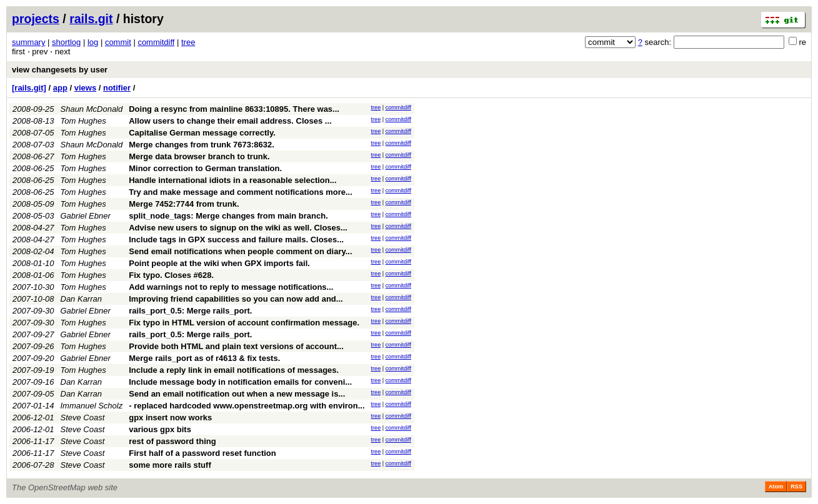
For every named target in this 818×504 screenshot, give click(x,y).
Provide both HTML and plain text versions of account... (236, 346)
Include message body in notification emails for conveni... (240, 382)
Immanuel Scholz (92, 406)
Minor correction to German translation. (205, 168)
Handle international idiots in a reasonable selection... (232, 180)
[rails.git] (29, 88)
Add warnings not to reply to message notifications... (231, 287)
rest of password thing (172, 441)
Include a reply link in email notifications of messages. (234, 370)
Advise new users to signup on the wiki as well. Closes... (238, 228)
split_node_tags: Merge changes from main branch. (228, 216)
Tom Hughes (83, 121)
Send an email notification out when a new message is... (237, 394)
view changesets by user (60, 70)
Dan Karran (81, 299)
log (93, 42)
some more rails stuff (170, 465)
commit (118, 42)
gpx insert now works (170, 418)
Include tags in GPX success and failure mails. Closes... (236, 240)
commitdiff (156, 42)
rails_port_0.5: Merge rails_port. (190, 311)
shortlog (66, 42)
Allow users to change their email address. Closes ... (230, 121)
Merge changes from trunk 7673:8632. (202, 145)
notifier (117, 88)
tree (188, 42)
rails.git (91, 19)
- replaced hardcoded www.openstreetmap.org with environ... (247, 406)
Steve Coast (83, 418)
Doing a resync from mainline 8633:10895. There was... (234, 109)
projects (36, 19)
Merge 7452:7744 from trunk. (184, 204)
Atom (776, 487)
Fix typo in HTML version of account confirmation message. (244, 323)
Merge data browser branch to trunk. (199, 156)
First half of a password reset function (202, 453)
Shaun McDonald (92, 109)
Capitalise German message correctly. (202, 133)
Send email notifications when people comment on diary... (240, 251)
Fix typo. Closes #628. (171, 275)
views (85, 88)
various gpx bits (160, 429)
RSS (796, 487)
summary (28, 42)
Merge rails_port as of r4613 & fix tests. (204, 358)
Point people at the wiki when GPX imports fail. (219, 263)
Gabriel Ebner (86, 216)
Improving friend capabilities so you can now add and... (236, 299)
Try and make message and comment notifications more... (241, 192)
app (60, 88)
